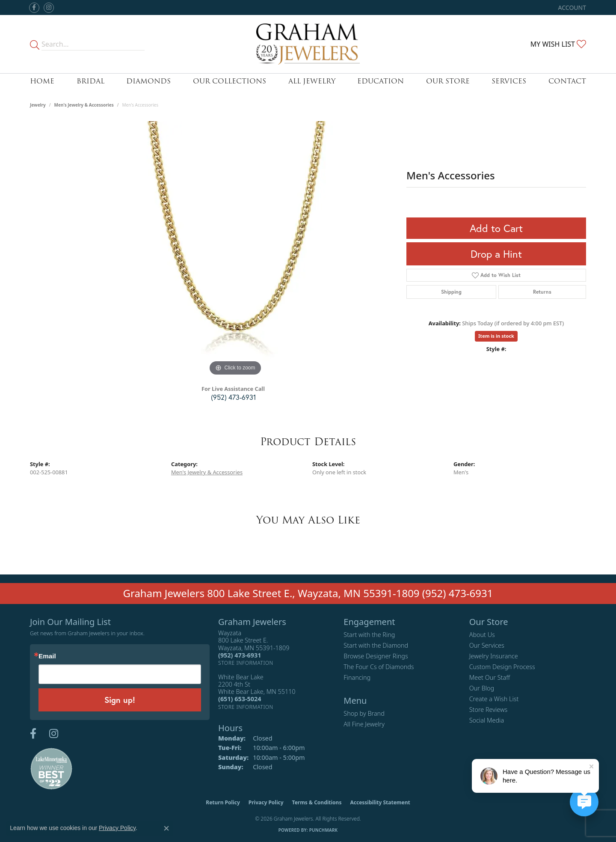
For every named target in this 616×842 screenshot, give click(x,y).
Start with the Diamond (376, 645)
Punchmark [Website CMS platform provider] (324, 830)
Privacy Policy (266, 802)
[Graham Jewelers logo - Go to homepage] (308, 44)
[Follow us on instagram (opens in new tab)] (49, 8)
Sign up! (120, 700)
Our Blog (482, 688)
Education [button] (381, 81)
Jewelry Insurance (494, 656)
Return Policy (223, 802)
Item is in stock (496, 336)
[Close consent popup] (166, 828)
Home (42, 81)
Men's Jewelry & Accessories (84, 105)
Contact (567, 81)
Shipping (451, 292)
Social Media (487, 720)
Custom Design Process (502, 667)
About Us (482, 635)
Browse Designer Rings (376, 656)
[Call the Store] (240, 655)
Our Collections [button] (230, 81)
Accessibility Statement (380, 802)
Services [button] (509, 81)
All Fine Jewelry (364, 724)
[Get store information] (246, 663)
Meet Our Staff (490, 677)
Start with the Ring (369, 635)
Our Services (487, 645)
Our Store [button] (448, 81)
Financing (357, 677)
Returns (542, 292)
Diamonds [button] (148, 81)
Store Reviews (489, 710)
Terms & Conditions (317, 802)
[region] (235, 250)
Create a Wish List (494, 699)
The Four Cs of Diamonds (379, 667)
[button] (571, 7)
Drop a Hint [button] (496, 254)
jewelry (38, 105)
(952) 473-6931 (233, 397)
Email (47, 656)
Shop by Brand (364, 713)
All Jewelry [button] (312, 81)
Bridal (90, 81)
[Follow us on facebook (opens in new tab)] (34, 8)
